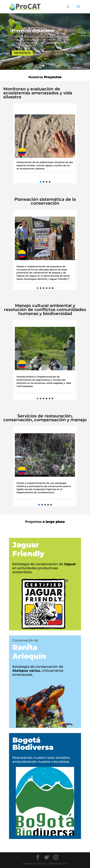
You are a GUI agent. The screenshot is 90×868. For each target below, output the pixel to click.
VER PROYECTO (22, 53)
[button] (41, 182)
